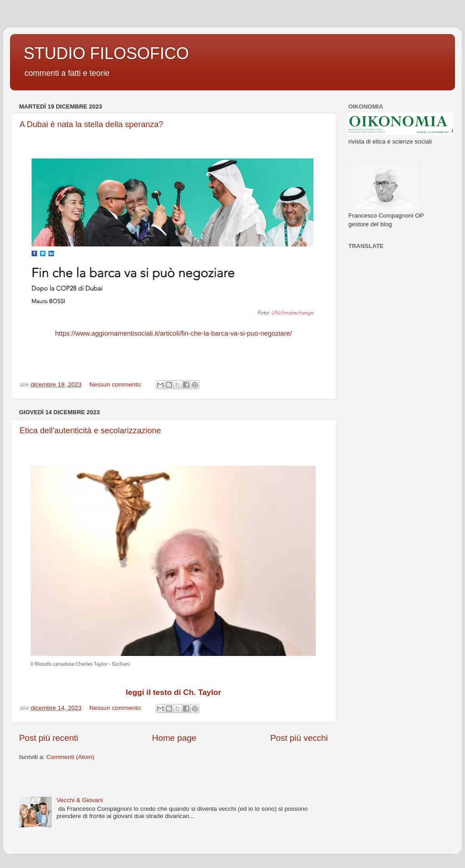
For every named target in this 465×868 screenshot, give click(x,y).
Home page (174, 738)
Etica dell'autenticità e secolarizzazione (90, 431)
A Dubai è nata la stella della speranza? (91, 124)
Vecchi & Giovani (79, 800)
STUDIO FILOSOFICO (106, 53)
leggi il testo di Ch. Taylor (173, 692)
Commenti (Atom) (70, 757)
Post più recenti (49, 738)
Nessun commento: (117, 384)
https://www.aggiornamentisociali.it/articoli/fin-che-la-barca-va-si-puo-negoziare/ (173, 333)
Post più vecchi (299, 738)
